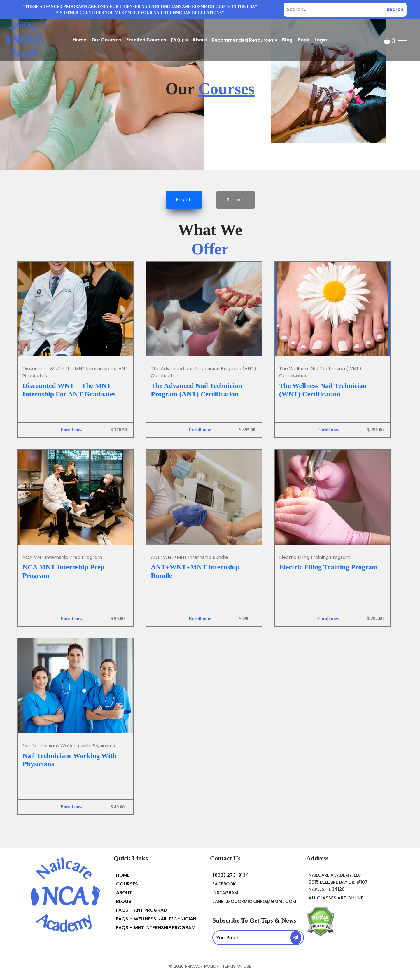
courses (127, 884)
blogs (124, 901)
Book (303, 40)
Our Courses (106, 40)
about (200, 40)
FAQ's (179, 40)
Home (79, 40)
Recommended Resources (245, 40)
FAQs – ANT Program (142, 910)
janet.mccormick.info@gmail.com (254, 901)
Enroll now (71, 430)
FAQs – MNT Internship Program (156, 928)
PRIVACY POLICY (203, 966)
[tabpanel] (210, 523)
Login (321, 40)
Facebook (224, 884)
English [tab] (184, 200)
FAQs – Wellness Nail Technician (156, 919)
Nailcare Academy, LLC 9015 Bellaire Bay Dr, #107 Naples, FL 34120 (338, 882)
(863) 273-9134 (231, 875)
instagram (225, 893)
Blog (287, 40)
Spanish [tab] (236, 200)
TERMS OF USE (237, 966)
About (124, 893)
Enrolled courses (146, 40)
